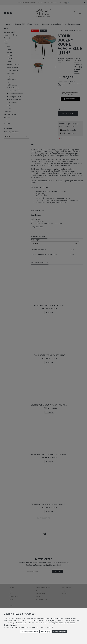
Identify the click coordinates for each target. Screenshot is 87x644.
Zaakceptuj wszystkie (59, 632)
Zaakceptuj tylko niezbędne (29, 632)
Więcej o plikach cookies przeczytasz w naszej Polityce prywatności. (29, 627)
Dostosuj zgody (45, 632)
